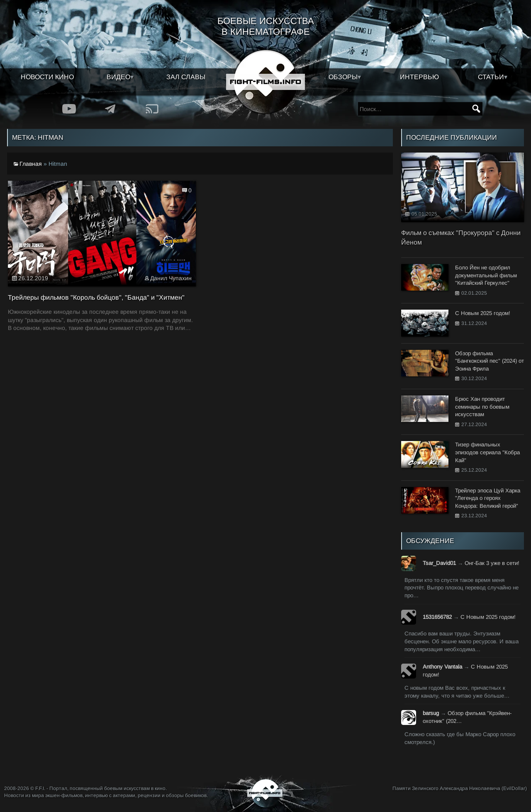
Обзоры (343, 77)
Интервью (419, 77)
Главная (31, 164)
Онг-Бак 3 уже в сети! (492, 563)
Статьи (491, 77)
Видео (118, 77)
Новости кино (47, 77)
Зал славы (186, 77)
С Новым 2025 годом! (488, 617)
